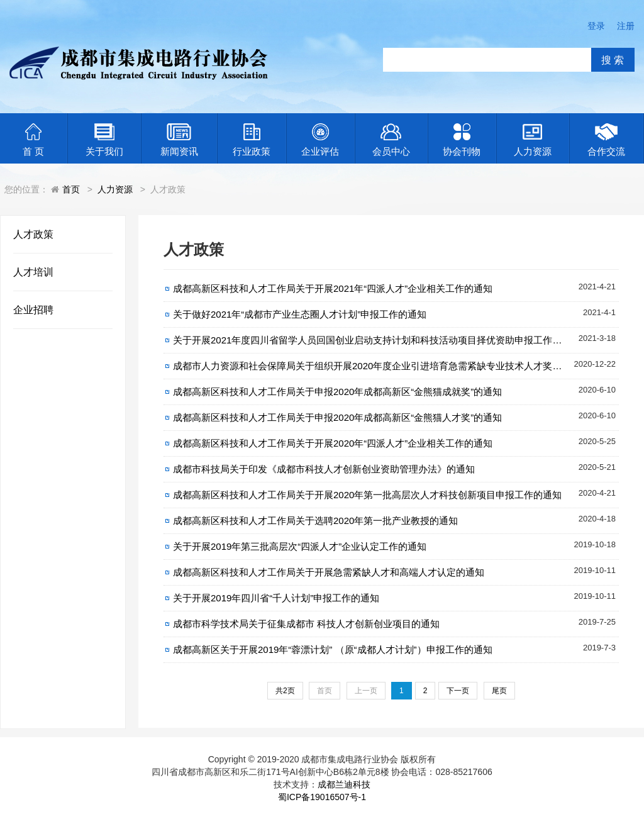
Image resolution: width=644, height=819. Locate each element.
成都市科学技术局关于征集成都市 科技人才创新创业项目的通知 (306, 624)
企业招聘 (33, 310)
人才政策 (33, 234)
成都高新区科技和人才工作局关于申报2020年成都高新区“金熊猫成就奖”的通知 (337, 392)
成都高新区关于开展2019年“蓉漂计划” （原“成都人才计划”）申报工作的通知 (333, 649)
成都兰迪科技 (344, 784)
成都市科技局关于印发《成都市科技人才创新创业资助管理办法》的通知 (324, 469)
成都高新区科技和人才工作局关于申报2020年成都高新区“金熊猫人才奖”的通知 (337, 417)
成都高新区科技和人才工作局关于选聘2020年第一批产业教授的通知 (315, 521)
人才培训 (33, 272)
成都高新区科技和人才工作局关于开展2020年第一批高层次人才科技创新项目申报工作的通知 (367, 495)
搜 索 (613, 60)
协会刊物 (462, 140)
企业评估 (320, 140)
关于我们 (104, 140)
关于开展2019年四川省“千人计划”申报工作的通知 (276, 598)
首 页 (33, 140)
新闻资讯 (179, 140)
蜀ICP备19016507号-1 (322, 797)
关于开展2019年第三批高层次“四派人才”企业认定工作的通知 (300, 546)
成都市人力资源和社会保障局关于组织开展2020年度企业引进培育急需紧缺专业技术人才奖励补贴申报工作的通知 (396, 366)
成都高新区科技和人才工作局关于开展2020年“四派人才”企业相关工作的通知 (333, 443)
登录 (596, 26)
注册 (626, 26)
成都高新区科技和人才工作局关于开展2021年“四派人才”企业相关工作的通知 (333, 288)
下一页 (458, 691)
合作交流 (606, 140)
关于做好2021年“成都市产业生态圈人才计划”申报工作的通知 (300, 314)
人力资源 (533, 140)
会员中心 (391, 140)
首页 (71, 189)
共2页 (285, 691)
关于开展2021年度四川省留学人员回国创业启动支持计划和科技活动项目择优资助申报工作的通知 (377, 340)
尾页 (499, 691)
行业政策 (252, 140)
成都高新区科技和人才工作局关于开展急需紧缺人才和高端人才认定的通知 (329, 572)
